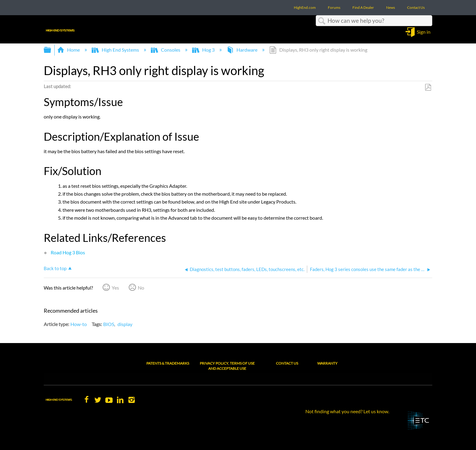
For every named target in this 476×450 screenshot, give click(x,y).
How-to (79, 324)
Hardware (242, 50)
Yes (115, 288)
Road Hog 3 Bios (67, 252)
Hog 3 (204, 50)
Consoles (166, 50)
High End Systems (116, 50)
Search (322, 21)
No (141, 288)
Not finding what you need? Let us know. (347, 411)
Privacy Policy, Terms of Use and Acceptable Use (227, 366)
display (125, 324)
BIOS (109, 324)
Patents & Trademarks (168, 363)
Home (69, 50)
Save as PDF (428, 88)
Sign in (424, 31)
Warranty (327, 363)
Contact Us (287, 363)
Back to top (55, 268)
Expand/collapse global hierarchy (51, 50)
